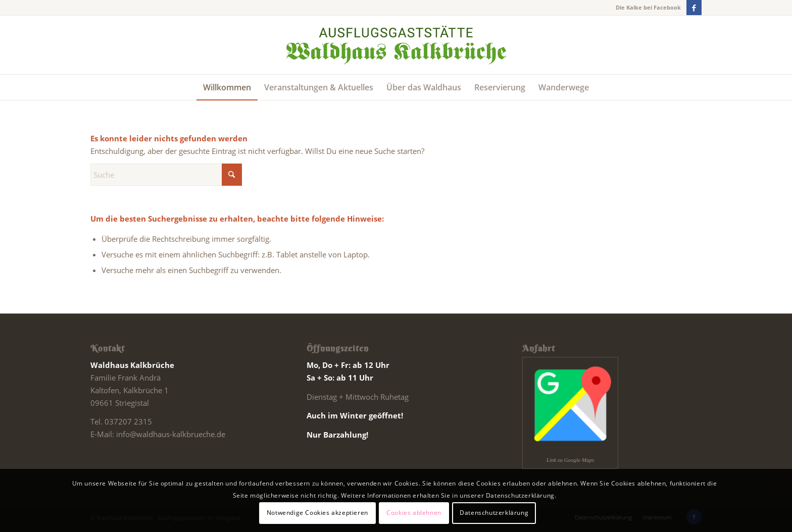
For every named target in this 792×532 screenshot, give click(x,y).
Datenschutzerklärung (494, 513)
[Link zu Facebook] (694, 8)
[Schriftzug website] (396, 45)
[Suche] (166, 175)
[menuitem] (227, 87)
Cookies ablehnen (414, 513)
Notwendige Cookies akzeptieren (317, 513)
